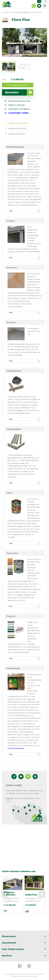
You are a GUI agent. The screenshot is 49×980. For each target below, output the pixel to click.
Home (6, 12)
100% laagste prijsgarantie (18, 85)
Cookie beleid (38, 974)
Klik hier (10, 798)
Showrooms (9, 936)
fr (46, 1)
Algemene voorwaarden (21, 976)
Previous (5, 894)
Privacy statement (23, 974)
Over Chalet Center (13, 949)
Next (42, 894)
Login (34, 976)
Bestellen (19, 92)
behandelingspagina (16, 748)
